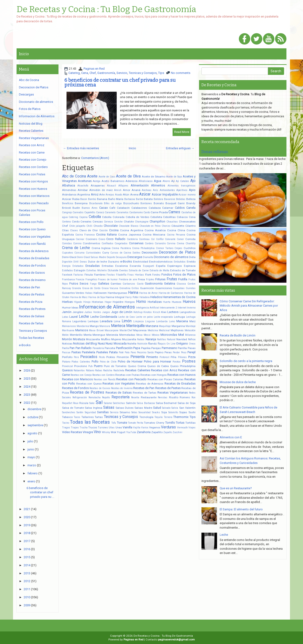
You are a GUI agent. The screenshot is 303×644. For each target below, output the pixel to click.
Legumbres (79, 321)
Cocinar (80, 239)
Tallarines (88, 417)
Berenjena (81, 203)
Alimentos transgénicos (182, 186)
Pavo (133, 352)
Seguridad (90, 412)
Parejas (156, 348)
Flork (148, 275)
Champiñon (157, 221)
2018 (27, 533)
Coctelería (132, 239)
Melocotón (190, 330)
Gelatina (170, 283)
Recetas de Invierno (122, 388)
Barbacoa (130, 199)
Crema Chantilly (186, 243)
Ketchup (138, 312)
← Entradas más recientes (81, 148)
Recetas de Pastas (168, 388)
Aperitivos (182, 190)
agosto (32, 433)
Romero (185, 397)
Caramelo (110, 212)
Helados (156, 297)
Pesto (102, 357)
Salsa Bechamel (166, 403)
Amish (118, 190)
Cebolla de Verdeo (137, 217)
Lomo (172, 321)
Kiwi (164, 312)
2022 (27, 403)
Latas (65, 317)
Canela (191, 208)
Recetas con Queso (89, 384)
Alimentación (140, 185)
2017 (27, 541)
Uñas (112, 428)
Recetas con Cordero (103, 375)
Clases (74, 230)
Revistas (163, 397)
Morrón (67, 339)
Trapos (75, 428)
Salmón (131, 403)
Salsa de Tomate (73, 408)
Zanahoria (144, 432)
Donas (83, 262)
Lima (117, 321)
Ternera (168, 417)
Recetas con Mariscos (78, 379)
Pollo (95, 361)
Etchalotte (113, 270)
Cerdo (76, 222)
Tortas (180, 423)
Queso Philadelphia (183, 366)
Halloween (100, 293)
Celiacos (182, 217)
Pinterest (164, 357)
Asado (119, 195)
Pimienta (138, 357)
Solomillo (173, 412)
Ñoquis (162, 344)
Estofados (67, 270)
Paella (65, 348)
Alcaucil (111, 186)
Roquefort (67, 403)
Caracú (100, 212)
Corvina (171, 243)
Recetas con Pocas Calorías (165, 379)
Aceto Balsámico (113, 181)
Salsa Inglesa (93, 408)
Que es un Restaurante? (236, 488)
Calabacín (123, 208)
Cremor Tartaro (165, 248)
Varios (145, 428)
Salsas (109, 408)
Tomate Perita (136, 423)
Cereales (86, 222)
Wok (114, 432)
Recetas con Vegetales (119, 383)
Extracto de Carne (139, 270)
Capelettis (90, 212)
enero (31, 481)
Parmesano (169, 348)
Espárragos (175, 266)
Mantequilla (135, 326)
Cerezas (98, 222)
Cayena (83, 217)
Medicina (153, 330)
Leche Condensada (104, 317)
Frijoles (150, 279)
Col (153, 239)
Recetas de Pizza (31, 302)
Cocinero (91, 239)
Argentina (84, 195)
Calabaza (155, 208)
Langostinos (188, 312)
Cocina (114, 230)
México (156, 335)
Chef (93, 73)
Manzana (152, 326)
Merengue (99, 335)
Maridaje (191, 326)
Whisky (106, 432)
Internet (182, 308)
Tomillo (170, 423)
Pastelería (89, 352)
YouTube (131, 432)
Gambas (116, 284)
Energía (66, 266)
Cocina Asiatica (155, 230)
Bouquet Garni (175, 203)
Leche (84, 317)
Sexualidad (145, 412)
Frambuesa (68, 279)
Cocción (103, 230)
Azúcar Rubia (71, 199)
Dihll (76, 262)
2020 (27, 517)
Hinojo (87, 302)
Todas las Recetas (90, 422)
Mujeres (116, 339)
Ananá (136, 190)
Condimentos (91, 243)
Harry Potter (132, 297)
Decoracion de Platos (177, 252)
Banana (102, 199)
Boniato (159, 203)
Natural (171, 339)
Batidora (158, 199)
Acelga (97, 181)
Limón (127, 321)
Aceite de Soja (174, 177)
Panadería (98, 348)
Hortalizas (155, 302)
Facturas (78, 275)
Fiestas (111, 275)
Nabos (141, 339)
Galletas (104, 283)
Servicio (122, 73)
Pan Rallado (84, 348)
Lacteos (173, 312)
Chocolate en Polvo (150, 226)
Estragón (80, 270)
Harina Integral (115, 297)
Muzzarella (129, 339)
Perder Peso (180, 352)
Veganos (155, 427)
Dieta (192, 257)
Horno (141, 302)
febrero (33, 473)
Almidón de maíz (101, 190)
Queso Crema (137, 366)
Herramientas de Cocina (179, 297)
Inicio (24, 54)
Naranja (151, 339)
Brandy (191, 203)
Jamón (67, 312)
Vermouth (182, 428)
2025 (27, 379)
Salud (157, 408)
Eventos (124, 270)
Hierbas (67, 302)
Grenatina (125, 288)
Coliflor (160, 239)
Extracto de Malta (159, 270)
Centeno (66, 222)
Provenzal (67, 366)
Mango (94, 326)
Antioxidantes (167, 190)
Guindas (191, 288)
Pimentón (123, 357)
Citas (65, 230)
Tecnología (146, 417)
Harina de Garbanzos (171, 293)
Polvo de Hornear (130, 361)
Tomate (122, 423)
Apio (192, 190)
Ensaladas (93, 266)
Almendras (69, 190)
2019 (27, 525)
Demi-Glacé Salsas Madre (92, 257)
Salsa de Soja (186, 403)
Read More (182, 132)
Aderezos (131, 181)
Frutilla (183, 279)
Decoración (150, 252)
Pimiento (152, 357)
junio (31, 449)
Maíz (192, 321)
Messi (147, 335)
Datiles (136, 253)
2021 (27, 509)
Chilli (89, 226)
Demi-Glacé (69, 257)
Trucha (84, 428)
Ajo (193, 181)
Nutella (132, 344)
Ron (194, 397)
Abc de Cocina (74, 176)
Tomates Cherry (154, 423)
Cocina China (176, 230)
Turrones (103, 428)
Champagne (142, 222)
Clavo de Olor (89, 230)
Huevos (189, 302)
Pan (72, 348)
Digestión (67, 262)
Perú (76, 357)
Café (112, 208)
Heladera (145, 297)
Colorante (170, 239)
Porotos (177, 362)
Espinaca (190, 266)
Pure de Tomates (115, 366)
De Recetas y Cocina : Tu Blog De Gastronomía (106, 9)
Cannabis (78, 212)
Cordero (149, 243)
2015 (27, 557)
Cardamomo (136, 212)
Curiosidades (93, 253)
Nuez (101, 343)
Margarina (178, 326)
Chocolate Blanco (129, 226)
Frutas (172, 279)
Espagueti (149, 266)
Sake (92, 403)
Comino (77, 243)
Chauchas (172, 222)
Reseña (135, 397)
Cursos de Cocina (121, 253)
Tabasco (67, 417)
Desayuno (121, 257)
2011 (27, 589)
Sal (99, 402)
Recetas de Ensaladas (180, 383)
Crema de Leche (76, 248)
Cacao (104, 208)
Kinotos (148, 312)
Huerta (167, 302)
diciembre (34, 409)
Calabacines (139, 208)
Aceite (92, 176)
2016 (27, 549)
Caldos (180, 208)
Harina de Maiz (79, 297)
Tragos (66, 428)
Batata (148, 199)
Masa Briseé (96, 330)
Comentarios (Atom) (95, 158)
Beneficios (68, 203)
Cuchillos (190, 248)
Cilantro (190, 226)
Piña (174, 357)
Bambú (92, 199)
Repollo (106, 397)
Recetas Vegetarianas (173, 392)
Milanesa (190, 335)
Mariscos (82, 330)
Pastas (76, 352)
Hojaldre (118, 302)
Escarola (135, 266)
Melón (65, 335)
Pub (90, 366)
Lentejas (93, 321)
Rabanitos (79, 370)
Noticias (67, 344)
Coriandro (160, 243)
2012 (27, 581)
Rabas (99, 370)
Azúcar (145, 194)
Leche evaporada (163, 317)
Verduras (168, 427)
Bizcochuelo (131, 203)
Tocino (66, 423)
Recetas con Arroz (164, 370)
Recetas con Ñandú (105, 379)
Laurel (74, 317)
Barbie (140, 199)
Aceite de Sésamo (154, 177)
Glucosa (181, 284)
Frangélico (91, 279)
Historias (98, 302)
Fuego (93, 284)
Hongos (130, 302)
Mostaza (79, 339)
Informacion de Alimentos (107, 307)
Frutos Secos (79, 283)
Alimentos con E (231, 437)
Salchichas (119, 403)
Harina (133, 293)
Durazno (114, 262)
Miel (181, 335)
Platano (66, 362)
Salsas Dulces (125, 408)
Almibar (83, 190)
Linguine (150, 321)
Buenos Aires (90, 208)
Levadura (106, 321)
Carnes (174, 212)
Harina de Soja (96, 297)
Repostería (120, 397)
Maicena (182, 321)
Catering (74, 73)
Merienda (112, 335)
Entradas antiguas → (180, 148)
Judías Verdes (93, 312)
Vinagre (88, 432)
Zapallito (157, 432)
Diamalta (148, 257)
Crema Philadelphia (143, 248)
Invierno (191, 308)
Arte (102, 195)
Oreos (192, 344)
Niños (192, 339)
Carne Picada (159, 212)
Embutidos (180, 262)
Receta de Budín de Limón (238, 335)
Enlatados (78, 266)
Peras (168, 352)
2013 (27, 573)
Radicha (108, 370)
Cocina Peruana (176, 235)
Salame (108, 403)
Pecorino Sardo (145, 352)
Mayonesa (140, 330)
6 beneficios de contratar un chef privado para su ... (40, 492)
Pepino (159, 352)
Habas (89, 293)
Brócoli (67, 208)
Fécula (89, 275)
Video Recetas (72, 432)
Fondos (167, 274)
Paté (121, 352)
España (161, 266)
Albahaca (69, 185)
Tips (161, 73)
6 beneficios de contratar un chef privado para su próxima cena (120, 82)
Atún (126, 195)
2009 (27, 605)
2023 (27, 395)
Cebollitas (169, 217)
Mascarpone (111, 330)
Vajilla (137, 428)
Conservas (136, 243)
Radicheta (119, 370)
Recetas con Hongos (154, 375)
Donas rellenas (215, 152)
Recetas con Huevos (181, 375)
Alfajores (123, 186)
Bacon (84, 199)
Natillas (161, 339)
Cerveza (108, 222)
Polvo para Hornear (158, 361)
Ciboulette (178, 226)
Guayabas (179, 288)
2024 (27, 387)
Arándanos (69, 195)
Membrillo (76, 335)
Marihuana (68, 330)
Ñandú (152, 344)
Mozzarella (93, 339)
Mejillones (177, 330)
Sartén (80, 412)
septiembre (35, 425)
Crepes (178, 248)
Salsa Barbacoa (146, 403)
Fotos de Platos (184, 274)
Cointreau (144, 239)
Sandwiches (69, 412)
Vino (97, 432)
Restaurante (149, 397)
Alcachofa (83, 186)
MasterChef (126, 330)
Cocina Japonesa (130, 235)
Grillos (135, 288)
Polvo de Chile (108, 362)
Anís (156, 190)
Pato (127, 352)
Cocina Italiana (106, 234)
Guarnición (147, 288)
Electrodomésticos (161, 262)
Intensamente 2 (168, 308)
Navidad (182, 339)
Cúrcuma (79, 253)
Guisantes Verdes (73, 293)
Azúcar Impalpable (165, 194)
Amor (127, 190)
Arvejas (110, 195)
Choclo (98, 226)
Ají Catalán (182, 181)
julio (30, 441)
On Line (171, 344)
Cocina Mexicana (154, 235)
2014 (27, 565)
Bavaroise (170, 199)
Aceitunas (85, 181)
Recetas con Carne (32, 152)
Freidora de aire (128, 279)
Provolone (80, 366)
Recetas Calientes (138, 370)
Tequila (158, 417)
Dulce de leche (98, 262)
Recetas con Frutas (127, 375)
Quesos (67, 370)
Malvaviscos (69, 326)
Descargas (135, 257)
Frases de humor (108, 279)
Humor (66, 308)
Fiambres (100, 275)
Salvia (175, 408)
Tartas (99, 417)
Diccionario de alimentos (171, 257)
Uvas (119, 427)
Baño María (116, 199)
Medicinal (164, 330)
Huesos (177, 302)
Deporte (111, 257)
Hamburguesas (117, 293)
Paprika (146, 348)
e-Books (126, 261)
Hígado (78, 302)
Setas (134, 412)
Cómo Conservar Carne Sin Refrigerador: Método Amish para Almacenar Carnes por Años (249, 306)
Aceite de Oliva (128, 176)
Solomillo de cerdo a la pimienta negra (246, 361)
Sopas (183, 412)
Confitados (107, 243)
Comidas (67, 243)
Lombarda (162, 321)
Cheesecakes (187, 222)
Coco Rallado (116, 239)
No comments (181, 73)
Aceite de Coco (107, 177)
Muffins (106, 339)
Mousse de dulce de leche (238, 382)
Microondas (169, 335)
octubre (33, 417)
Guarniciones (164, 288)
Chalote (129, 222)
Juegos (106, 312)
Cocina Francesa (85, 235)
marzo (32, 465)
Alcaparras (98, 186)
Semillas (103, 412)
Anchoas (147, 190)
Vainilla (127, 427)
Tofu (114, 423)
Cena (85, 73)
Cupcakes (68, 253)
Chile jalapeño (77, 226)
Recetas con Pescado (131, 379)
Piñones (182, 357)
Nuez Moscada (116, 343)
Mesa (139, 335)
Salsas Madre (143, 408)
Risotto (174, 397)
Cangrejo (67, 212)
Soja (164, 412)
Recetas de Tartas (145, 393)
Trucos (93, 427)
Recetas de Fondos (76, 388)
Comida (190, 239)
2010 (27, 597)
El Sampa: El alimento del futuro (241, 509)
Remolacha (95, 397)
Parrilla (182, 348)
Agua (158, 181)
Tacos (77, 417)
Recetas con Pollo (31, 222)
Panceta (110, 348)
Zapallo (168, 432)
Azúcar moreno (187, 195)
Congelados (121, 243)
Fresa (141, 279)
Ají (173, 181)
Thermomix (181, 417)
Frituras (160, 279)
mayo (31, 457)
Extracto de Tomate (183, 270)
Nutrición (142, 344)
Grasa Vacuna (110, 288)
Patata (113, 352)
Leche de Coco (127, 317)
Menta (88, 335)
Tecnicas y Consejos (143, 73)
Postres (189, 361)
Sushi (192, 412)
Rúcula (84, 403)
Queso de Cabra (158, 366)
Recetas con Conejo (81, 375)
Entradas (108, 266)
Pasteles (102, 352)
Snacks (156, 412)
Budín (76, 208)
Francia (80, 279)
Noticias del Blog (85, 343)
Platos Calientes (81, 362)
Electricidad (140, 262)
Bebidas (181, 199)
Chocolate (111, 226)
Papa (137, 348)
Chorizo (166, 226)
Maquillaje (165, 326)
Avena (134, 195)
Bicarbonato (96, 203)
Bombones (146, 203)
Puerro (98, 366)
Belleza (191, 199)
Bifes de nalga (113, 203)
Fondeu (156, 275)
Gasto (140, 284)
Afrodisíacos (146, 181)
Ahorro (166, 181)
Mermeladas (127, 335)
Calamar (168, 208)
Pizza (192, 357)
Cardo (147, 212)
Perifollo (67, 357)
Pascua (66, 352)
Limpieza (138, 321)
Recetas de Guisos (100, 388)
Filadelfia (121, 275)
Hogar (108, 302)
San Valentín (187, 408)
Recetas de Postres (87, 392)
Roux (76, 403)
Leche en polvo (144, 317)
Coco (102, 239)
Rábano (90, 370)
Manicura (105, 326)
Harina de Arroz (148, 293)
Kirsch (157, 312)
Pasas (192, 348)
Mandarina (83, 326)
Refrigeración (80, 397)
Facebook (67, 275)
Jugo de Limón (122, 312)
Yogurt (121, 432)
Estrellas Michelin (97, 270)
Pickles (111, 357)
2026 (27, 370)
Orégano (182, 343)
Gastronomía (106, 73)
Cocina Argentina (132, 230)
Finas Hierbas (136, 275)
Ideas (75, 308)
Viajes (192, 428)
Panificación (124, 348)
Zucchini (177, 432)
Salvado (166, 408)
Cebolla (95, 217)
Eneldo (191, 262)
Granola (76, 288)
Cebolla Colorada (113, 217)
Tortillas (190, 423)
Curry (106, 253)
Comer (180, 239)
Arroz (95, 194)
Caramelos (123, 212)
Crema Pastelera (121, 248)
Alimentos (158, 185)
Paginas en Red (94, 69)
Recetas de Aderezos (150, 384)
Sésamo (125, 412)
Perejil (192, 352)
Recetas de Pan (144, 388)
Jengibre (78, 312)
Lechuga (179, 317)
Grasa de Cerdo (91, 288)
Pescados (89, 357)
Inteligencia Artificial (148, 308)
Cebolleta (156, 217)
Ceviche (118, 222)
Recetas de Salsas (119, 392)
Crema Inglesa (101, 248)
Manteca (118, 326)
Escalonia (122, 266)
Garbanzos (129, 284)
